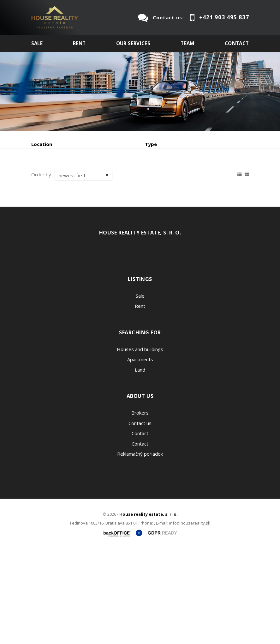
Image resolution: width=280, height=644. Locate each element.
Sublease (157, 204)
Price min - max (163, 171)
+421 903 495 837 (224, 17)
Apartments (140, 453)
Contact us (140, 516)
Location (42, 144)
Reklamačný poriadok (140, 547)
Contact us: (168, 17)
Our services (133, 43)
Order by (41, 268)
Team (188, 43)
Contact (237, 43)
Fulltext (41, 171)
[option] (140, 91)
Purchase (116, 204)
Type (151, 144)
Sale (37, 43)
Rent (79, 43)
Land (140, 463)
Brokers (140, 506)
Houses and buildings (140, 442)
